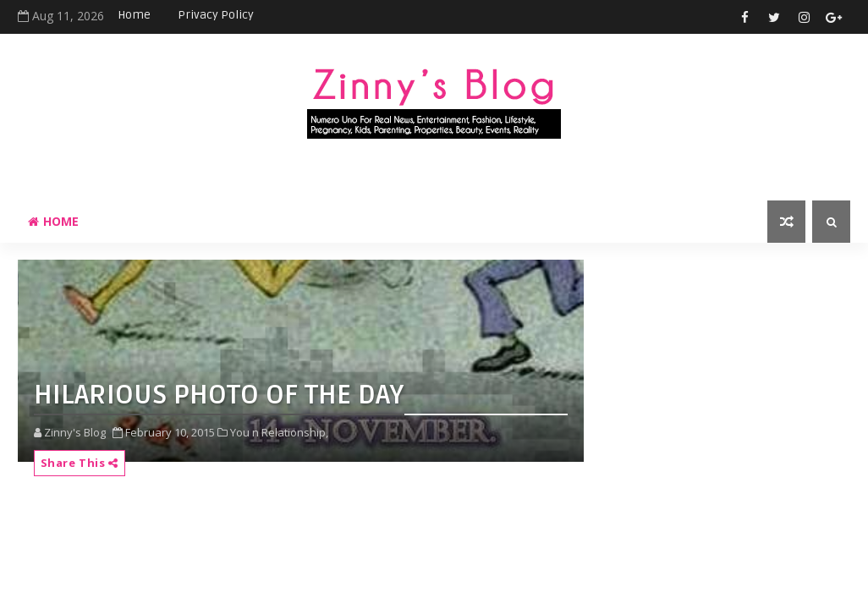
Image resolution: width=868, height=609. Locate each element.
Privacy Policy (216, 15)
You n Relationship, (279, 432)
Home (134, 15)
